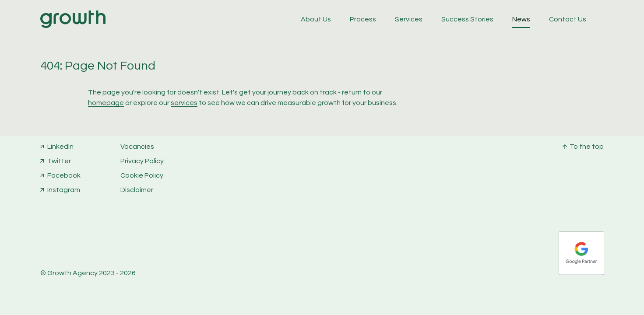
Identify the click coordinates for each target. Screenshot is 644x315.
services (184, 103)
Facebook (64, 175)
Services (409, 19)
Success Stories (467, 19)
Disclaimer (137, 190)
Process (363, 19)
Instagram (64, 190)
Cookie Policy (142, 175)
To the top (587, 147)
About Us (316, 19)
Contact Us (568, 19)
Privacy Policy (142, 161)
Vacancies (137, 147)
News (521, 19)
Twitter (59, 161)
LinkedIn (60, 147)
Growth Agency (72, 273)
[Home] (73, 26)
